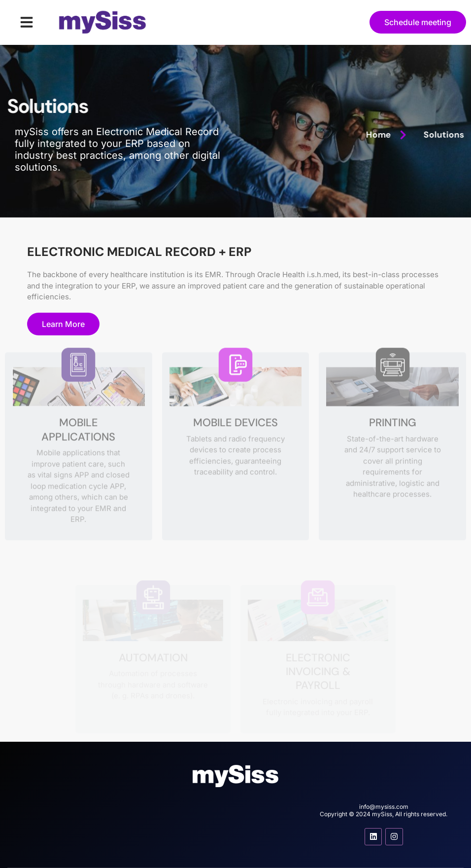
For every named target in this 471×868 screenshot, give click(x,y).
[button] (27, 22)
